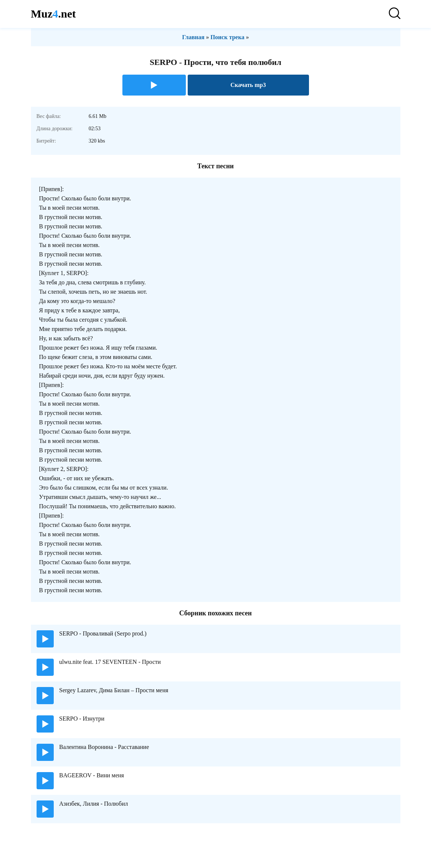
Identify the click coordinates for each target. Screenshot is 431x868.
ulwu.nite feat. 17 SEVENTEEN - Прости (110, 662)
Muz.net (54, 14)
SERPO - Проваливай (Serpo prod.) (103, 633)
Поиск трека (227, 37)
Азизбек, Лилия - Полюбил (94, 804)
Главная (193, 37)
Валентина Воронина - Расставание (104, 747)
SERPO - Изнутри (82, 719)
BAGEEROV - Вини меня (92, 775)
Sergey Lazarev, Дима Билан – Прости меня (114, 690)
